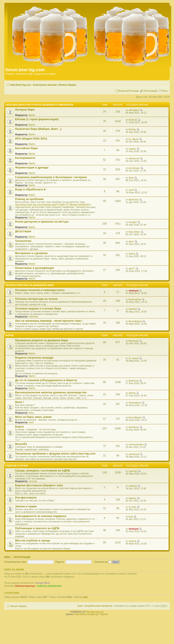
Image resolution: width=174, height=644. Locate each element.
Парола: (60, 562)
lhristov (132, 129)
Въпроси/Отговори (129, 91)
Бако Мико (134, 232)
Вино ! (20, 402)
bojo (131, 517)
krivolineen (134, 168)
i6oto (131, 178)
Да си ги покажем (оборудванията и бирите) (46, 380)
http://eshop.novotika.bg (87, 614)
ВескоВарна (135, 321)
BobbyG (133, 120)
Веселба (21, 444)
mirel (131, 190)
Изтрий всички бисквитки (99, 606)
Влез (165, 91)
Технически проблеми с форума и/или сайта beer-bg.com (55, 454)
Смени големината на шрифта (164, 84)
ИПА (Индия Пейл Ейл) (31, 139)
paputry (133, 498)
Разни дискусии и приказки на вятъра (42, 222)
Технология (23, 241)
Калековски (135, 299)
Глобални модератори (49, 586)
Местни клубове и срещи (33, 540)
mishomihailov (136, 444)
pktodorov (134, 427)
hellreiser (33, 317)
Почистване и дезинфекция (34, 268)
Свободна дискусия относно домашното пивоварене (39, 105)
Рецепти (104, 614)
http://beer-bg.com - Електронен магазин (33, 85)
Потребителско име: (15, 562)
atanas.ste (134, 158)
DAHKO (133, 309)
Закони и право (26, 506)
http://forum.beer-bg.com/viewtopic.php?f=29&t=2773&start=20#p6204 (52, 205)
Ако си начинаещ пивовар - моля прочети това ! (49, 321)
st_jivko (133, 507)
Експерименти (25, 158)
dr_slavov (134, 139)
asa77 (132, 268)
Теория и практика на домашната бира (30, 285)
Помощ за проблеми (29, 199)
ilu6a (31, 413)
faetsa (132, 254)
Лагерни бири (25, 110)
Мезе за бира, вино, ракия (33, 417)
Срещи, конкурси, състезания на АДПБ (43, 470)
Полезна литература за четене (36, 299)
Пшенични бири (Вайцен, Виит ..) (38, 129)
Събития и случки (17, 466)
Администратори (25, 586)
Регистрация (151, 91)
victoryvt (134, 291)
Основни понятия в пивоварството (40, 290)
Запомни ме (103, 562)
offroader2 (134, 110)
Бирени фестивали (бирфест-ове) (39, 485)
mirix (31, 422)
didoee (132, 393)
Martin (32, 115)
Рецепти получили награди (34, 358)
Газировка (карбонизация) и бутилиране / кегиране (51, 177)
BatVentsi (134, 200)
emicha (132, 541)
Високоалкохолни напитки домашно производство (51, 392)
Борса (19, 427)
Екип (80, 606)
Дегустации (23, 231)
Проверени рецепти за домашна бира (41, 340)
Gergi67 (133, 222)
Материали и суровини (31, 253)
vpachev (133, 471)
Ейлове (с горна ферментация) (37, 119)
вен (85, 597)
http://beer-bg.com (95, 612)
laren (131, 241)
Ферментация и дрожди (32, 167)
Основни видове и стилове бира (38, 308)
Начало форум (67, 85)
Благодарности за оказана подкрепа (41, 516)
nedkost (133, 486)
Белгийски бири (26, 148)
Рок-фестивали (26, 498)
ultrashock (134, 454)
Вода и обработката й (30, 189)
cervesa (33, 481)
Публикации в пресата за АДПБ (37, 528)
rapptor (132, 149)
